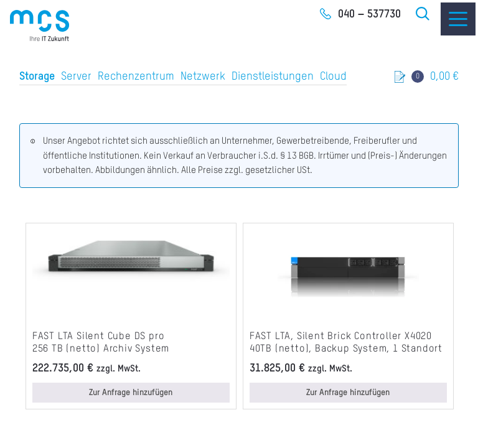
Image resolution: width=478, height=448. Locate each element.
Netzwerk (203, 77)
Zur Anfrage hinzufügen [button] (131, 393)
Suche (423, 14)
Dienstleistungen (273, 77)
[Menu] (458, 19)
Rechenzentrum (136, 77)
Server (76, 77)
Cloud (333, 77)
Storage (37, 77)
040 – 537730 (369, 14)
